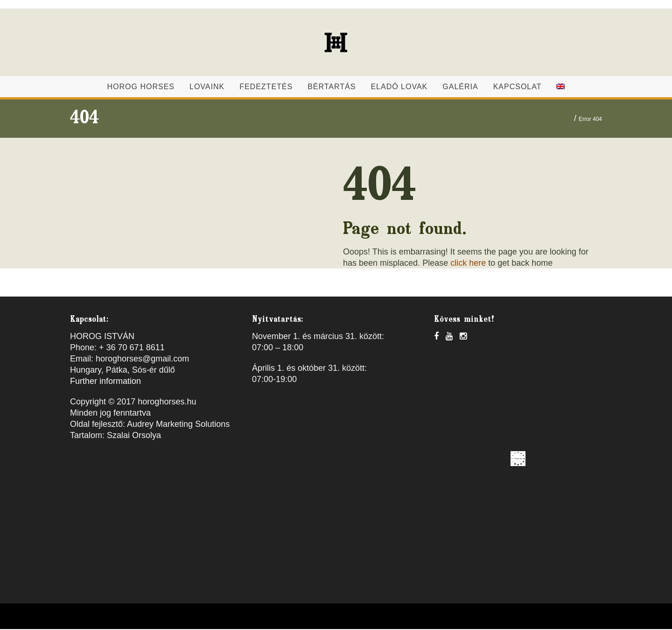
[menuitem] (560, 88)
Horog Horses (141, 88)
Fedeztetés (266, 88)
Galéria (460, 88)
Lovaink (207, 88)
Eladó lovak (399, 88)
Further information (105, 382)
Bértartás (332, 88)
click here (468, 264)
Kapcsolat (518, 88)
